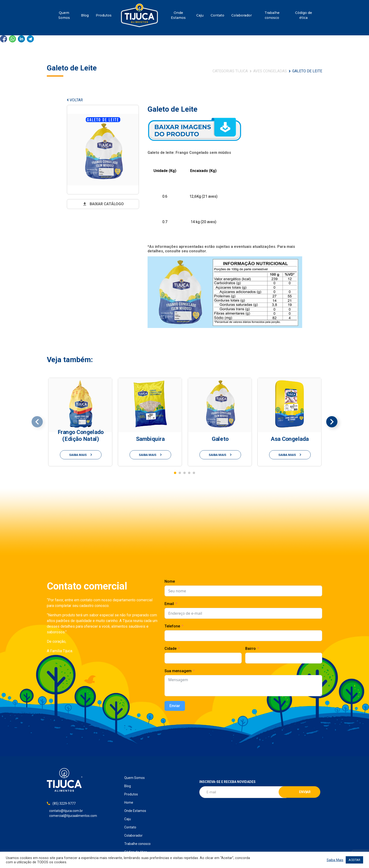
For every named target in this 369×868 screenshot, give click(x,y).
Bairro (251, 649)
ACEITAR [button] (354, 860)
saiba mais (81, 455)
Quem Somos (64, 15)
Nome (170, 581)
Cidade (170, 649)
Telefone (172, 626)
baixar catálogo (103, 204)
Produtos (104, 15)
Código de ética (304, 15)
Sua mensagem (178, 671)
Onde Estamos (178, 15)
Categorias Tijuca (230, 71)
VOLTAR (75, 100)
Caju (200, 15)
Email (169, 604)
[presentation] (37, 422)
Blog (85, 15)
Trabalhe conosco (272, 15)
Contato (217, 15)
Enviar (175, 706)
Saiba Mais (335, 860)
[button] (175, 473)
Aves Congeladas (270, 71)
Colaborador (242, 15)
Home (139, 15)
